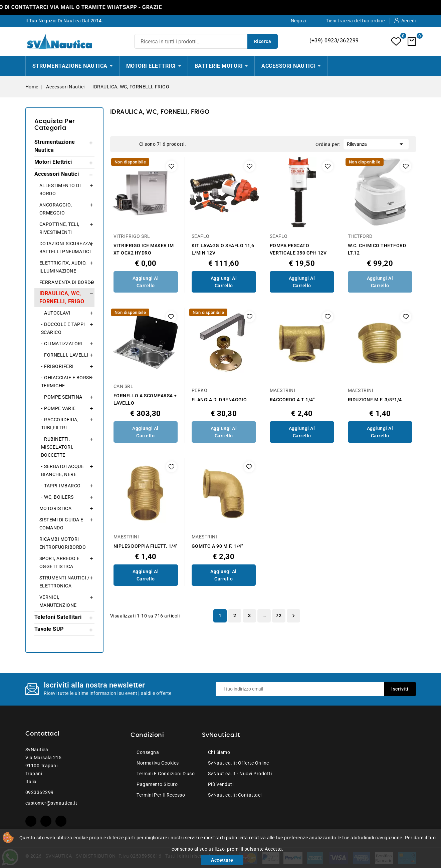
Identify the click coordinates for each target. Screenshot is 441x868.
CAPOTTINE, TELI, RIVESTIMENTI (59, 228)
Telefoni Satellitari (58, 617)
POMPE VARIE (60, 408)
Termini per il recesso (161, 795)
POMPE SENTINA (63, 397)
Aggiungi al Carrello (146, 282)
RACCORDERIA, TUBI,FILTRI (60, 424)
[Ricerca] (206, 41)
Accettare (222, 860)
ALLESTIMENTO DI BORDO (60, 189)
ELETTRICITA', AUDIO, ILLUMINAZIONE (63, 267)
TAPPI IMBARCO (62, 486)
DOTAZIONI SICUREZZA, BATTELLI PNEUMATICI (66, 248)
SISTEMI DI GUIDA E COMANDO (61, 524)
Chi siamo (219, 752)
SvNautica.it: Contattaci (235, 795)
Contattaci (43, 734)
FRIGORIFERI (59, 366)
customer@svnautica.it (51, 803)
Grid (121, 144)
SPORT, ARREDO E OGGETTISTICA (60, 562)
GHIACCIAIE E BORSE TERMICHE (67, 382)
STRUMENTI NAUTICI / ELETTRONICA (65, 582)
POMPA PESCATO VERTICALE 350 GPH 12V (298, 249)
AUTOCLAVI (57, 313)
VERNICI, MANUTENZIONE (58, 601)
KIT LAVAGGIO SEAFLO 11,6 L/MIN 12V (223, 249)
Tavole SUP (49, 629)
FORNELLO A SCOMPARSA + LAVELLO (145, 399)
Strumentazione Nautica (55, 146)
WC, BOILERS (59, 497)
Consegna (148, 752)
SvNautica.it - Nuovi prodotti (240, 774)
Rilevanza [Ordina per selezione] (376, 143)
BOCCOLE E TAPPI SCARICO (63, 328)
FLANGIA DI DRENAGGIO (219, 400)
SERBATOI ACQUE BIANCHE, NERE (63, 470)
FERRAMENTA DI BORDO (67, 282)
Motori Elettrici (53, 162)
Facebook (31, 821)
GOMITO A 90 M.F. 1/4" (217, 546)
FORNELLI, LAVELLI (66, 355)
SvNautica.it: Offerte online (239, 763)
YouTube (46, 821)
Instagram (61, 821)
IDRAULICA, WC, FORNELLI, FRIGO (62, 297)
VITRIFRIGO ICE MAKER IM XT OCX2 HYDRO (144, 249)
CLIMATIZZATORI (63, 344)
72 (279, 615)
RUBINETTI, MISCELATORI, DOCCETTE (57, 447)
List (131, 144)
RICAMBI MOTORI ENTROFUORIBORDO (63, 543)
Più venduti (221, 784)
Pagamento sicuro (157, 784)
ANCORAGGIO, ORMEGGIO (56, 209)
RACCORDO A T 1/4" (292, 400)
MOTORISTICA (56, 508)
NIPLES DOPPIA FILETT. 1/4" (146, 546)
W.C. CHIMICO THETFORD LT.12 (377, 249)
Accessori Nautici (57, 174)
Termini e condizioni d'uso (166, 774)
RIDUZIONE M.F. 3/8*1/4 (375, 400)
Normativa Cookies (158, 763)
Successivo (293, 616)
